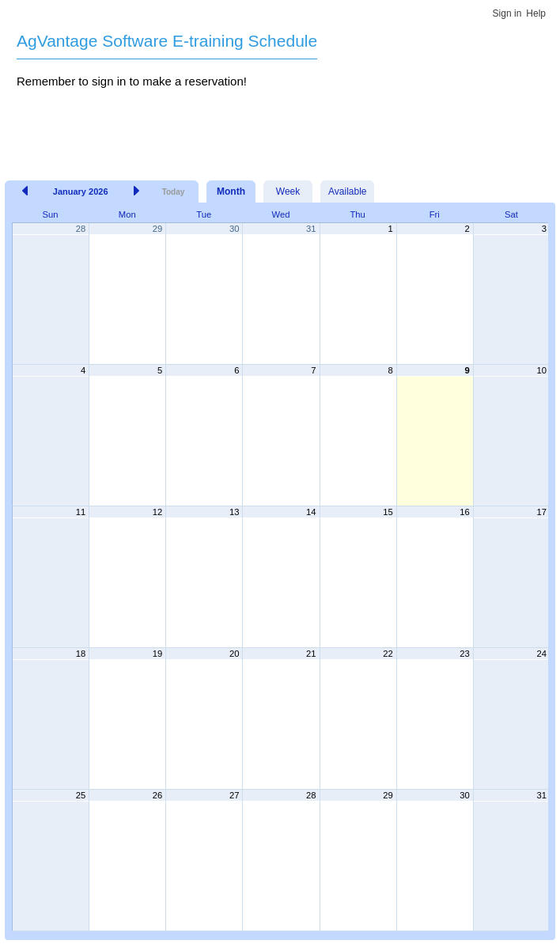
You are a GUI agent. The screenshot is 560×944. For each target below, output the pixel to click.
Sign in (507, 13)
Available (347, 191)
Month (231, 191)
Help (536, 13)
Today (174, 192)
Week (288, 191)
